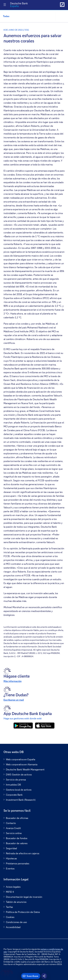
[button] (61, 16)
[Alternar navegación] (5, 5)
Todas (6, 16)
